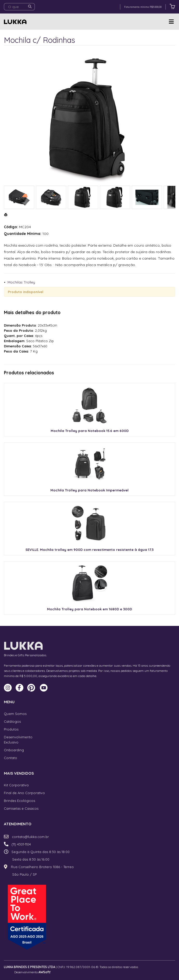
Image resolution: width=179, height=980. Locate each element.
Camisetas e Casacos (21, 808)
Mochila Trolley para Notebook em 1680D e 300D (89, 609)
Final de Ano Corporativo (24, 793)
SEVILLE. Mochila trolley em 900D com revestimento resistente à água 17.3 (89, 550)
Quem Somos (15, 714)
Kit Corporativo (16, 785)
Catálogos (12, 721)
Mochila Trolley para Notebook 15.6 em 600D (90, 431)
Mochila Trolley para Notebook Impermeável (89, 490)
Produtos (11, 729)
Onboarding (14, 750)
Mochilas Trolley (21, 282)
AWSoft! (45, 972)
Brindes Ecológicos (19, 801)
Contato (11, 758)
